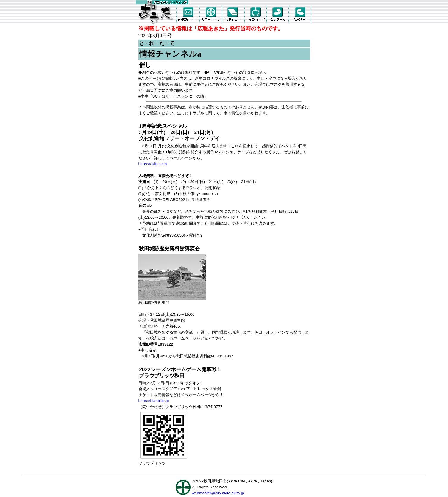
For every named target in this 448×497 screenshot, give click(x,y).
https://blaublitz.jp (154, 401)
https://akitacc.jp (153, 164)
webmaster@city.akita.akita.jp (218, 493)
